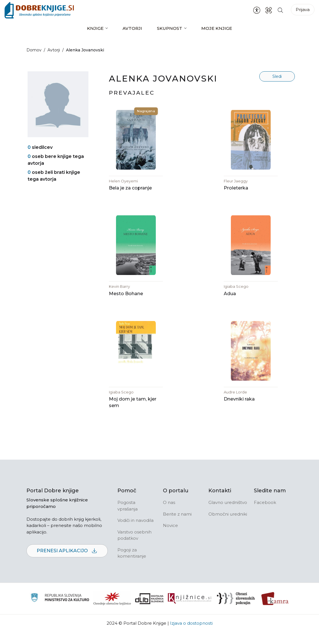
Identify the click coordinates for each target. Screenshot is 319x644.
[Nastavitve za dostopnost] (257, 10)
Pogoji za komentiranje (132, 565)
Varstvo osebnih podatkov (134, 547)
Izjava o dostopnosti (191, 635)
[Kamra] (275, 610)
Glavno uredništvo (228, 514)
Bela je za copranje (130, 192)
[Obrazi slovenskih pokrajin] (236, 610)
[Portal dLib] (150, 610)
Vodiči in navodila (135, 532)
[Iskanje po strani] (280, 10)
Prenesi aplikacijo (67, 563)
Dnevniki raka (239, 411)
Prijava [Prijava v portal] (303, 10)
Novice (170, 537)
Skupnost (170, 28)
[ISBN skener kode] (269, 10)
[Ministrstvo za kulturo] (60, 610)
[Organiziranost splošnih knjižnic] (112, 610)
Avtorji (132, 28)
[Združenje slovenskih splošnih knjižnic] (189, 610)
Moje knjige (217, 28)
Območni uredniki (228, 526)
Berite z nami (177, 526)
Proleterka (236, 192)
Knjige (95, 28)
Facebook (265, 514)
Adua (230, 302)
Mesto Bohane (126, 302)
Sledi (277, 76)
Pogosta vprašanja (128, 518)
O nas (169, 514)
